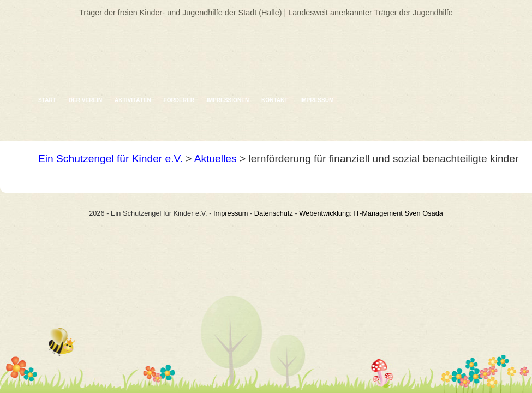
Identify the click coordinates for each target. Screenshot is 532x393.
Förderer (179, 100)
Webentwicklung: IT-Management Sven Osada (371, 213)
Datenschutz (274, 213)
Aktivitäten (133, 100)
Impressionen (228, 100)
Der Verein (86, 100)
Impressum (317, 100)
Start (47, 100)
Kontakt (275, 100)
